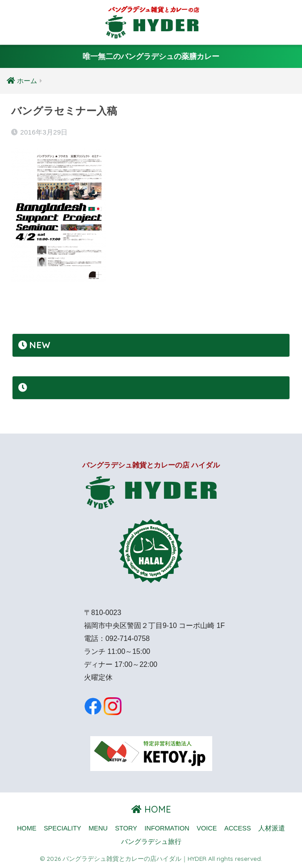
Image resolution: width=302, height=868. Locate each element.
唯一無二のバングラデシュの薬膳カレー (151, 57)
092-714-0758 (128, 638)
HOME (151, 809)
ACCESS (238, 828)
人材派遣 (272, 828)
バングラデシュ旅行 (151, 842)
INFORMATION (167, 828)
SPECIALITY (63, 828)
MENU (98, 828)
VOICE (207, 828)
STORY (126, 828)
